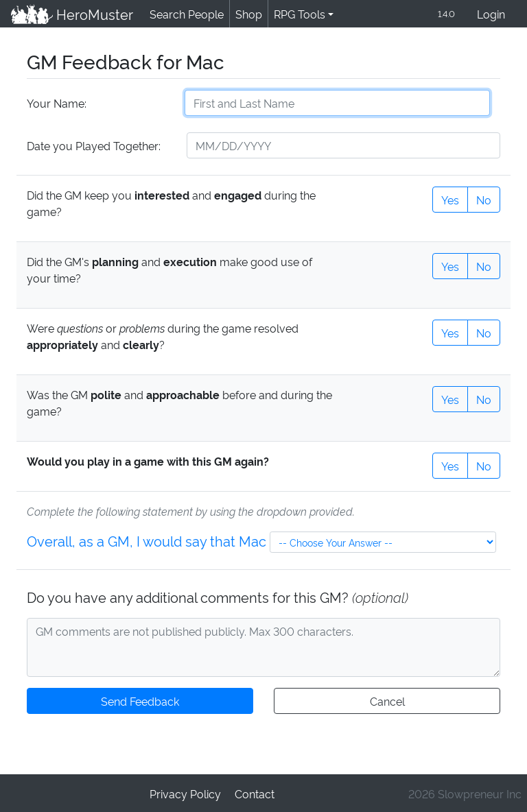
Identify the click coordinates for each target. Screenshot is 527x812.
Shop (246, 13)
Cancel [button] (387, 700)
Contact (254, 792)
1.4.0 (445, 13)
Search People (185, 13)
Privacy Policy (186, 792)
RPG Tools (297, 13)
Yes (450, 199)
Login (491, 13)
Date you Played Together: (93, 145)
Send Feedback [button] (140, 700)
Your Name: (56, 103)
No (484, 199)
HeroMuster (71, 14)
